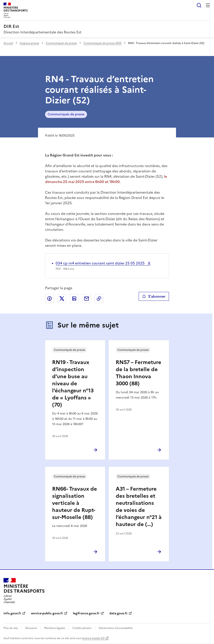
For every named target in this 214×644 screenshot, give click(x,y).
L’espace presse (29, 43)
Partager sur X (62, 299)
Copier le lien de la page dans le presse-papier (99, 299)
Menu (208, 5)
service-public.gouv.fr (47, 613)
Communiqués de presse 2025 (102, 43)
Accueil (8, 43)
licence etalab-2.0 (93, 638)
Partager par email (87, 299)
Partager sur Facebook (49, 299)
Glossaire (31, 628)
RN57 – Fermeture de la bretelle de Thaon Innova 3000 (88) (138, 373)
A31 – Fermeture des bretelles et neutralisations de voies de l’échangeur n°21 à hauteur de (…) (139, 507)
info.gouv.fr (12, 613)
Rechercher (199, 5)
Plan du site (11, 628)
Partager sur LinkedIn (74, 299)
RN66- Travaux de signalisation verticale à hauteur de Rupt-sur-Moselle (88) (75, 503)
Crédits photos (82, 628)
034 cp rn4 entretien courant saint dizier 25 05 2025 (101, 263)
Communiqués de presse (61, 43)
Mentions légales (55, 628)
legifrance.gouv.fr (86, 613)
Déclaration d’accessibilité (116, 628)
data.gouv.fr (118, 613)
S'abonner (154, 296)
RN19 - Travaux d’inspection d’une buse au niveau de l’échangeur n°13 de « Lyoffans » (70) (73, 384)
